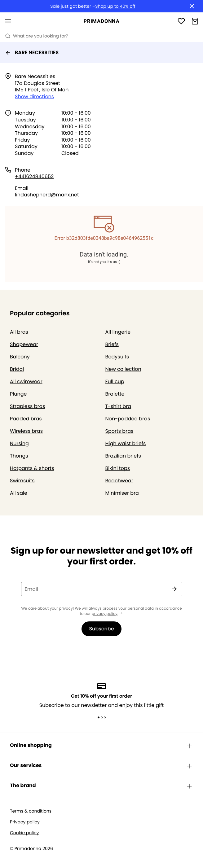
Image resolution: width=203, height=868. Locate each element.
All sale (19, 493)
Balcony (20, 357)
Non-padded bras (128, 419)
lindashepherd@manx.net (47, 195)
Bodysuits (117, 357)
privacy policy (105, 614)
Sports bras (119, 431)
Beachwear (119, 481)
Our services (101, 766)
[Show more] (121, 614)
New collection (123, 369)
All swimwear (26, 381)
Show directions (34, 96)
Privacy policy (25, 822)
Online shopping (101, 746)
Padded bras (26, 419)
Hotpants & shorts (32, 468)
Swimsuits (22, 481)
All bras (19, 332)
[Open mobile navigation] (8, 21)
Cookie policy (24, 833)
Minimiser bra (122, 493)
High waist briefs (126, 443)
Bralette (115, 394)
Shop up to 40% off (115, 6)
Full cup (115, 381)
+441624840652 (34, 176)
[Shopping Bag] (195, 21)
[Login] (181, 21)
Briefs (112, 344)
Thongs (19, 456)
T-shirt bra (118, 406)
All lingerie (118, 332)
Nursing (19, 443)
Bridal (17, 369)
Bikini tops (118, 468)
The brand (101, 786)
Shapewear (24, 344)
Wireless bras (26, 431)
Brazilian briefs (123, 456)
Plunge (18, 394)
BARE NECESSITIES (32, 53)
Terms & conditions (31, 811)
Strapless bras (28, 406)
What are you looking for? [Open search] (37, 36)
